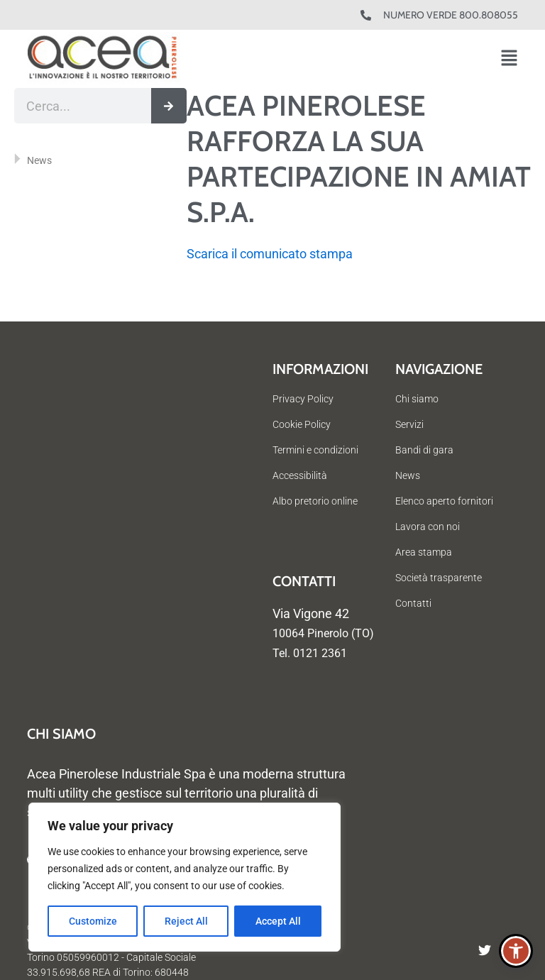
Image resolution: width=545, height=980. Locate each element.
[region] (185, 877)
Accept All (278, 921)
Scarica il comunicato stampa (270, 254)
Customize (93, 921)
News (39, 160)
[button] (509, 59)
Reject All (186, 921)
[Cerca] (169, 106)
